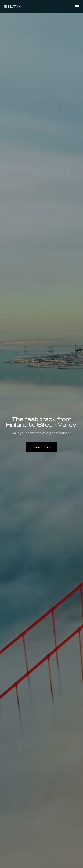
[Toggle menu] (77, 7)
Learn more (41, 447)
